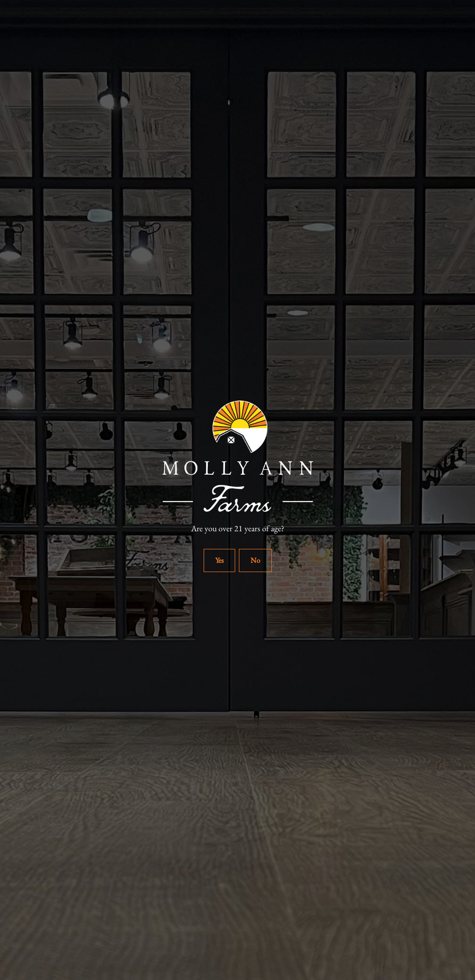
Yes (219, 560)
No (255, 560)
